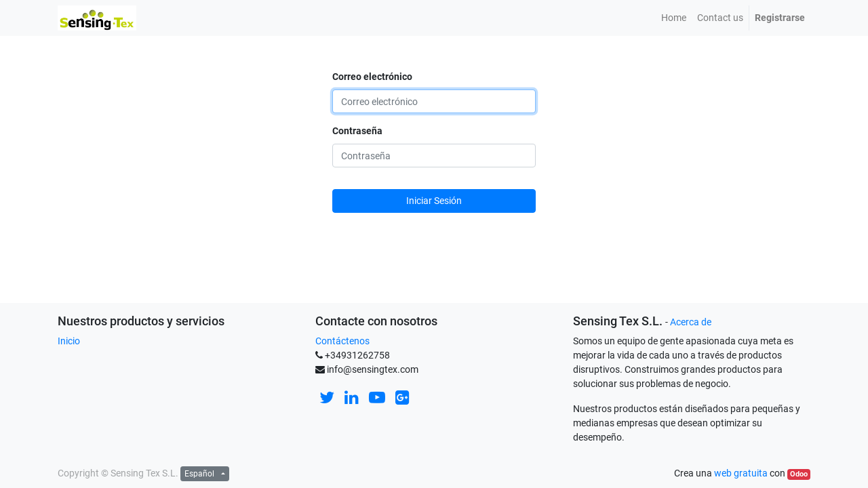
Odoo (799, 474)
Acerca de (691, 322)
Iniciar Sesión (434, 201)
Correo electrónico (372, 77)
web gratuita (741, 473)
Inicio (69, 341)
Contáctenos (342, 341)
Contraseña (357, 131)
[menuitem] (674, 18)
